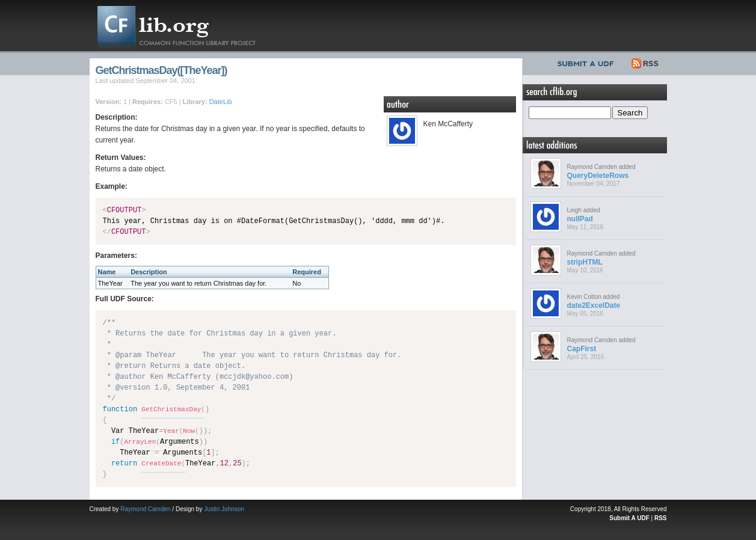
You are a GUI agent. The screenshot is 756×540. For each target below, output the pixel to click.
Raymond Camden (145, 509)
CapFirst (582, 349)
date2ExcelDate (594, 305)
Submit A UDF (629, 518)
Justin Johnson (224, 509)
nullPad (580, 219)
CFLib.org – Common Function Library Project (186, 26)
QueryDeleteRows (598, 176)
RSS (646, 62)
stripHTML (585, 262)
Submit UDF (588, 62)
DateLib (221, 102)
